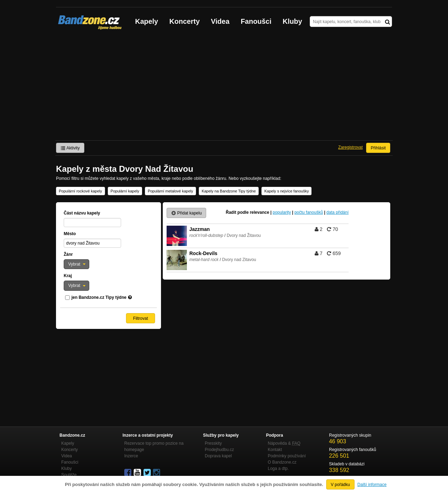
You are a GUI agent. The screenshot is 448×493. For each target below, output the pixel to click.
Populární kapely (125, 191)
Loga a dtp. (278, 469)
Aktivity (70, 148)
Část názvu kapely (82, 213)
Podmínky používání (287, 456)
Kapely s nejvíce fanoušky (286, 191)
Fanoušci (256, 21)
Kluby (293, 21)
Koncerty (185, 21)
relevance (260, 212)
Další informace (372, 485)
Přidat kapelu (186, 213)
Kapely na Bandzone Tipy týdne (229, 191)
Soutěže (69, 475)
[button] (76, 264)
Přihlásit (378, 148)
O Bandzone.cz (282, 462)
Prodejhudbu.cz (219, 450)
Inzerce (131, 456)
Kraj (68, 276)
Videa (220, 21)
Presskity (213, 443)
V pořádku (340, 485)
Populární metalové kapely (170, 191)
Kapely (147, 21)
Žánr (68, 254)
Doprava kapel (218, 456)
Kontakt (275, 450)
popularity (282, 212)
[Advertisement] (224, 88)
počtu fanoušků (309, 212)
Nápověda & (284, 443)
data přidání (338, 212)
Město (70, 234)
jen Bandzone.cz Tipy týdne (99, 297)
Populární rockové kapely (80, 191)
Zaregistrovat (350, 147)
